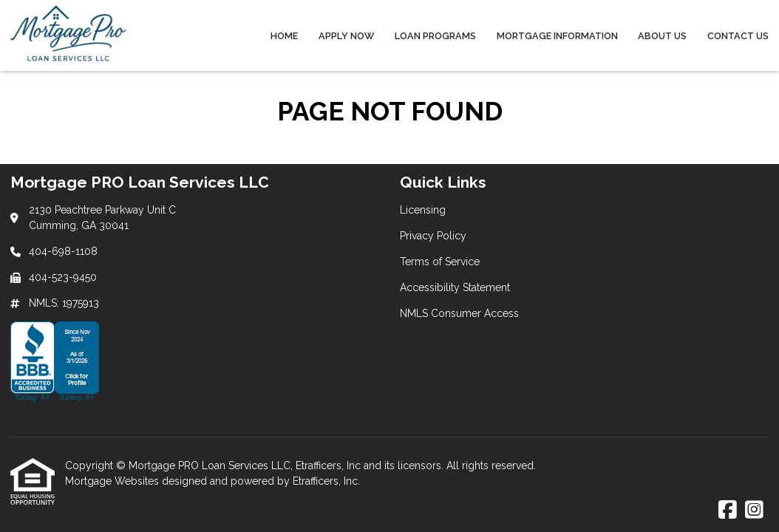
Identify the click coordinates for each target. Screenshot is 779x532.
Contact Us (738, 36)
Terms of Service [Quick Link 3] (440, 262)
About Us (662, 36)
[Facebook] (728, 511)
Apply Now (346, 36)
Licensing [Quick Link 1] (423, 210)
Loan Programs (435, 36)
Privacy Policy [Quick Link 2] (433, 236)
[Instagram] (754, 511)
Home (284, 36)
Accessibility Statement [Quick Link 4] (455, 287)
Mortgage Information (557, 36)
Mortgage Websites (113, 481)
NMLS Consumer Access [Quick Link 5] (459, 313)
